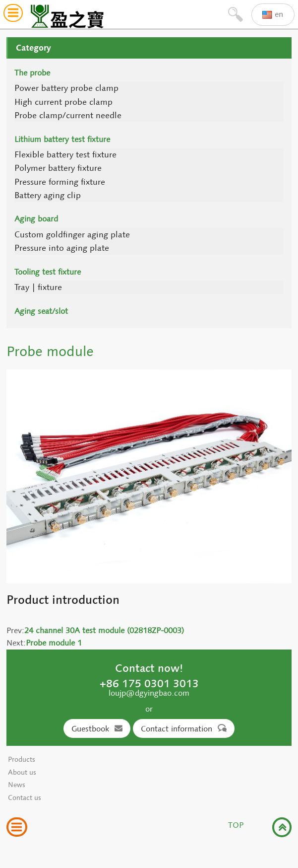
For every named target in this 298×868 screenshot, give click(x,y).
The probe (32, 73)
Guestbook (97, 729)
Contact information (184, 729)
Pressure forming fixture (60, 182)
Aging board (36, 219)
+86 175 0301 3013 (149, 683)
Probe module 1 (54, 643)
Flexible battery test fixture (65, 155)
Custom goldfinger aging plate (72, 235)
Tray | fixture (38, 287)
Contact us (25, 798)
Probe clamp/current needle (68, 115)
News (17, 785)
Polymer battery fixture (58, 168)
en (273, 15)
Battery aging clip (48, 195)
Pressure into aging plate (62, 248)
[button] (13, 15)
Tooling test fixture (48, 272)
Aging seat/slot (41, 311)
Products (22, 759)
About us (22, 772)
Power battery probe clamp (66, 88)
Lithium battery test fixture (62, 139)
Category (33, 48)
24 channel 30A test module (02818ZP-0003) (104, 630)
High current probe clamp (63, 102)
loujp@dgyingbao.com (149, 693)
